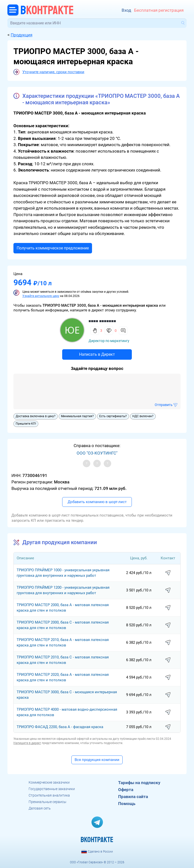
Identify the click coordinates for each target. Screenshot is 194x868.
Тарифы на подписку (139, 783)
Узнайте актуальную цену (41, 296)
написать (168, 573)
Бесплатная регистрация (159, 10)
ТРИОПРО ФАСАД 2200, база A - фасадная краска (60, 727)
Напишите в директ (27, 743)
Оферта (126, 790)
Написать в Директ (97, 354)
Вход (126, 10)
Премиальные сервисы (48, 802)
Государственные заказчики (52, 789)
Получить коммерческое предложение (53, 248)
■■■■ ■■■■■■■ (102, 321)
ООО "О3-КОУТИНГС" (97, 453)
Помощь (127, 804)
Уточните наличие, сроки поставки (53, 72)
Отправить (164, 405)
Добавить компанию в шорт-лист (97, 502)
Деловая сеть (40, 808)
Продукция (22, 35)
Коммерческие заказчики (49, 782)
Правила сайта (133, 797)
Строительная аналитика (49, 795)
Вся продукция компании (97, 760)
